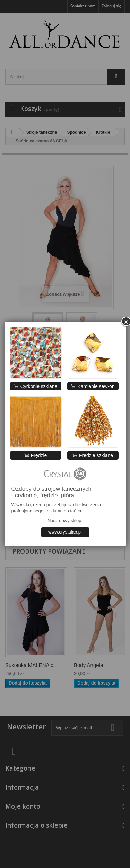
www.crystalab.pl (65, 532)
